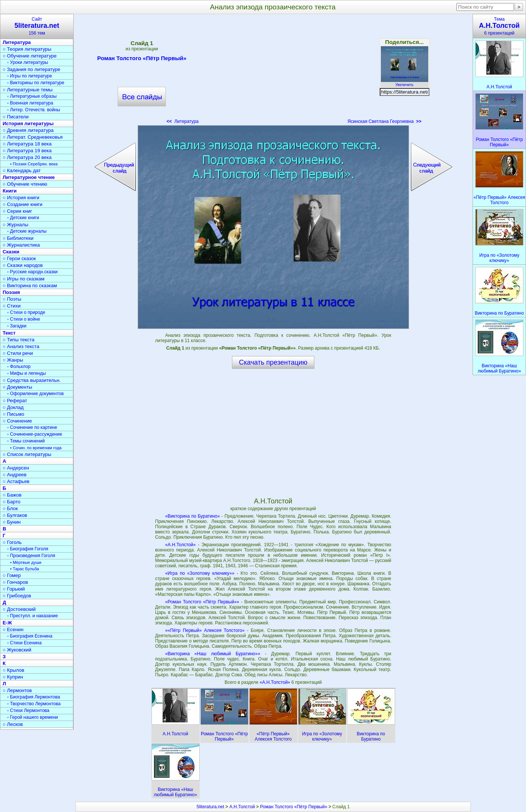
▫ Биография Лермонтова (34, 697)
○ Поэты (12, 299)
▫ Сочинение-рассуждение (35, 434)
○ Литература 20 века (27, 157)
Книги (10, 191)
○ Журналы (15, 225)
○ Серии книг (17, 211)
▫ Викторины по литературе (36, 83)
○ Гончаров (15, 582)
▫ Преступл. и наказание (33, 616)
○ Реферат (15, 401)
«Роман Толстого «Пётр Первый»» (202, 602)
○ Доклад (13, 407)
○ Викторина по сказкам (30, 286)
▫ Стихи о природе (26, 312)
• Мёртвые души (26, 562)
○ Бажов (12, 495)
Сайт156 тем (37, 26)
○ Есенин (13, 629)
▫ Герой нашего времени (33, 717)
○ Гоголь (12, 542)
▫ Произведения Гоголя (31, 556)
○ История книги (21, 198)
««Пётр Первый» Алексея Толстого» (205, 630)
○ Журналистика (21, 245)
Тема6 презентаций (499, 26)
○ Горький (14, 589)
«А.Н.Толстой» (180, 545)
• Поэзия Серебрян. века (34, 164)
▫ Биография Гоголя (28, 549)
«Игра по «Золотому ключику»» (200, 573)
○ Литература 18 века (27, 144)
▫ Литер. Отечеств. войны (34, 110)
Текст (9, 333)
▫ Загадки (17, 326)
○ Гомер (12, 575)
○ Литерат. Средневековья (33, 137)
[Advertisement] (273, 71)
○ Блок (10, 508)
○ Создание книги (23, 204)
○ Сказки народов (23, 265)
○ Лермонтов (17, 690)
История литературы (28, 123)
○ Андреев (15, 475)
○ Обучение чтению (25, 184)
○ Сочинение (17, 421)
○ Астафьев (16, 481)
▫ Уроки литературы (28, 62)
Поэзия (11, 292)
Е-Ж (7, 623)
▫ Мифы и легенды (27, 373)
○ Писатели (16, 117)
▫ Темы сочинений (26, 441)
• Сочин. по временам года (36, 448)
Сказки (11, 252)
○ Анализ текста (21, 346)
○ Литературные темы (28, 90)
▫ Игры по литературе (30, 76)
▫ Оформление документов (35, 394)
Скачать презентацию (273, 362)
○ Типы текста (19, 340)
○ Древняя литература (28, 130)
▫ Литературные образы (32, 96)
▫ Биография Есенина (30, 636)
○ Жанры (13, 360)
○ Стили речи (18, 353)
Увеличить (405, 83)
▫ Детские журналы (27, 231)
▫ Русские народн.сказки (32, 272)
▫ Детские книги (23, 218)
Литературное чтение (29, 177)
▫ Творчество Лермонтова (34, 704)
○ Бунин (12, 522)
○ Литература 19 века (27, 151)
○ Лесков (13, 724)
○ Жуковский (17, 650)
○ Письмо (14, 414)
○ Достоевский (19, 609)
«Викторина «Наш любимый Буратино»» (213, 654)
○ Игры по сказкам (23, 279)
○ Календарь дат (22, 170)
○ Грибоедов (17, 596)
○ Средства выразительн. (32, 380)
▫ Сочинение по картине (32, 427)
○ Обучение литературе (30, 56)
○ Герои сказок (19, 258)
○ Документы (17, 387)
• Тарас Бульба (25, 569)
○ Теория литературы (27, 49)
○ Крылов (13, 670)
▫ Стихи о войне (23, 319)
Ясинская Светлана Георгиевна (384, 121)
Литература (183, 121)
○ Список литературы (27, 454)
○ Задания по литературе (31, 69)
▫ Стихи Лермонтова (28, 710)
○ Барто (11, 502)
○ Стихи (12, 306)
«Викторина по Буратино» (193, 516)
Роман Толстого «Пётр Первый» (142, 59)
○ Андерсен (16, 468)
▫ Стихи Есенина (24, 643)
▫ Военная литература (30, 103)
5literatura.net (210, 807)
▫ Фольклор (19, 367)
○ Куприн (13, 677)
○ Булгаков (15, 515)
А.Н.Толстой (242, 807)
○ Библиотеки (18, 238)
